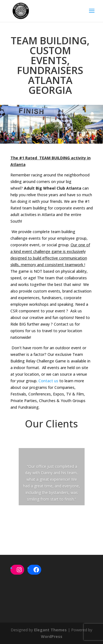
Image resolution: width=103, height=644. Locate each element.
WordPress (52, 636)
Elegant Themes (50, 630)
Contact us (48, 381)
